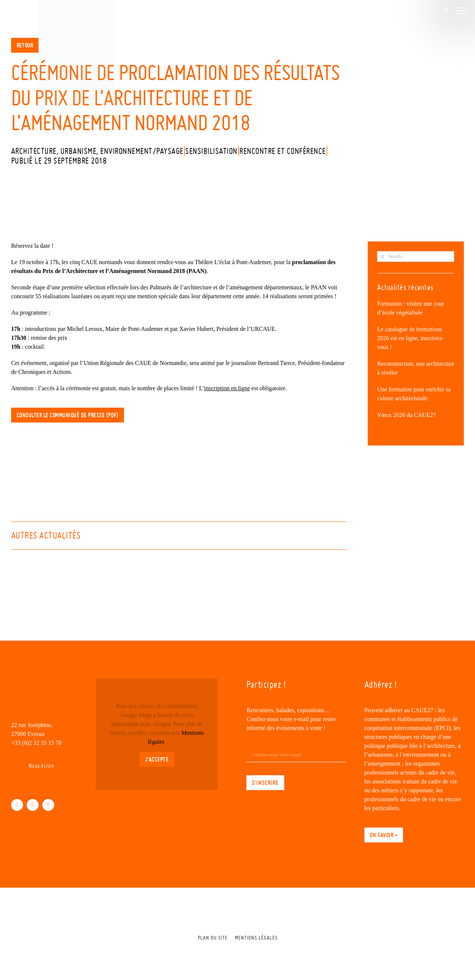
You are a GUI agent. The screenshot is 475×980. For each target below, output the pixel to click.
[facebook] (17, 805)
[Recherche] (382, 256)
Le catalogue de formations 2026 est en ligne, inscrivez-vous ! (410, 338)
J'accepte (157, 759)
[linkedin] (33, 805)
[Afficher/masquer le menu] (462, 11)
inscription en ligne (227, 388)
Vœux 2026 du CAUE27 (407, 415)
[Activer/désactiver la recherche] (445, 10)
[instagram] (48, 805)
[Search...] (416, 256)
